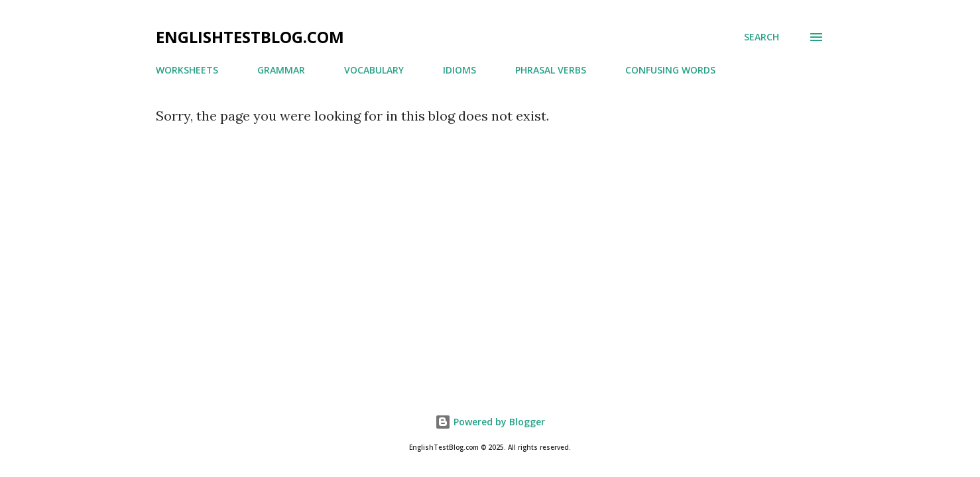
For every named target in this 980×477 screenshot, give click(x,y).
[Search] (762, 37)
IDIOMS (459, 70)
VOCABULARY (374, 70)
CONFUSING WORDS (670, 70)
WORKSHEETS (187, 70)
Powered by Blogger (490, 422)
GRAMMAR (281, 70)
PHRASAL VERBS (551, 70)
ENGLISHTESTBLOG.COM (250, 37)
